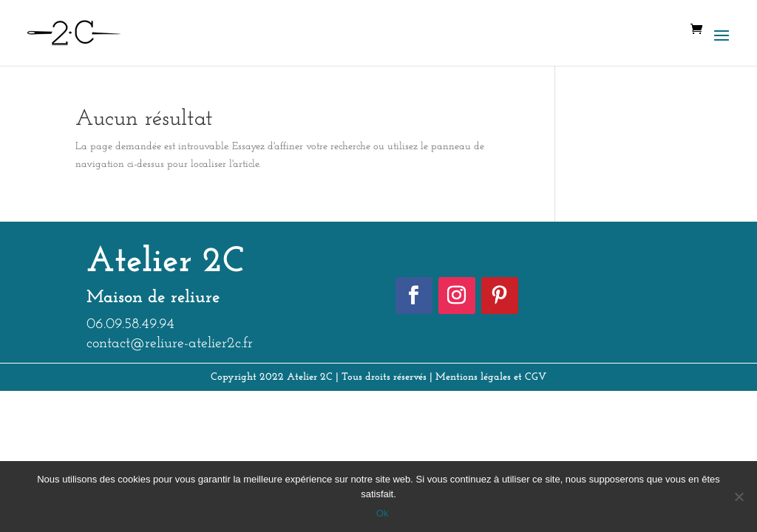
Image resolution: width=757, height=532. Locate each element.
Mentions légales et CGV (491, 377)
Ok (383, 513)
